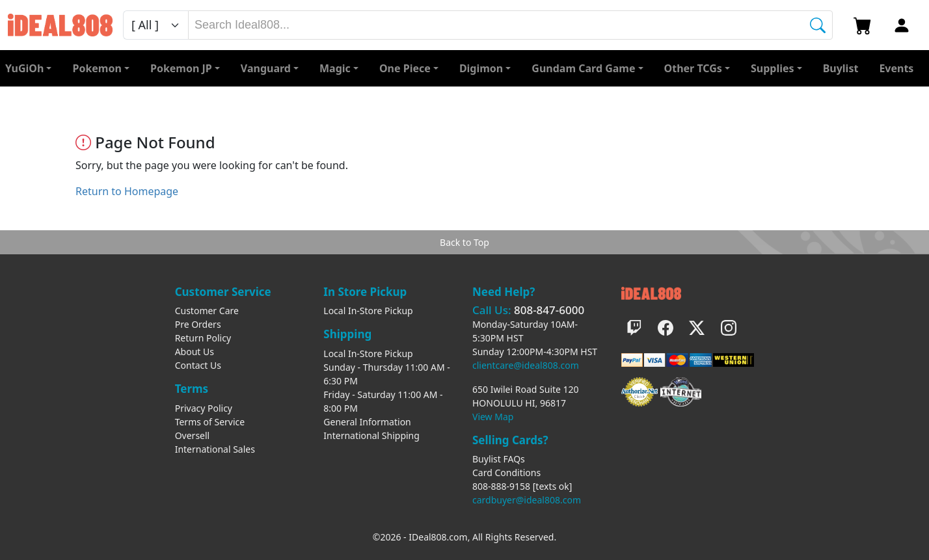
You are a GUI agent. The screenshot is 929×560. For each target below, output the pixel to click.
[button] (697, 68)
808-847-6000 (549, 310)
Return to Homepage (127, 191)
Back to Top (464, 242)
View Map (493, 417)
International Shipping (371, 435)
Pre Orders (198, 324)
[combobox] (510, 25)
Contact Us (198, 365)
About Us (195, 352)
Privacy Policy (204, 408)
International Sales (215, 449)
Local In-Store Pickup (368, 311)
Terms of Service (210, 422)
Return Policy (203, 338)
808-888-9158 (501, 486)
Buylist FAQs (499, 459)
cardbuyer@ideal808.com (527, 500)
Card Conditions (506, 473)
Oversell (193, 435)
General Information (367, 422)
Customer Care (207, 311)
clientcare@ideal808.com (526, 365)
